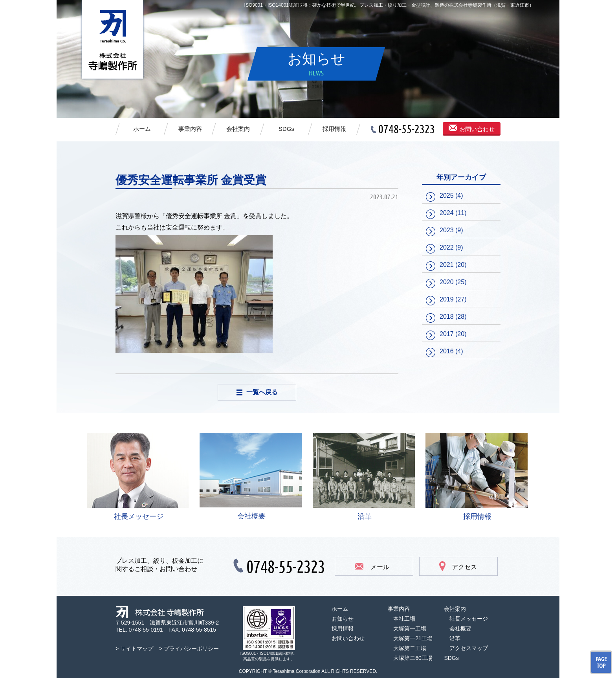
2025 (447, 196)
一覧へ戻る (257, 392)
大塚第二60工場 (413, 658)
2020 (447, 282)
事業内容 (190, 129)
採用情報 (334, 129)
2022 (447, 247)
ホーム (142, 129)
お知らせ (343, 619)
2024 (447, 213)
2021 (447, 265)
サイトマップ (137, 649)
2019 (447, 299)
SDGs (286, 129)
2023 (447, 230)
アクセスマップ (469, 648)
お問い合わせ (471, 129)
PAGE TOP (601, 662)
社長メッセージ (138, 477)
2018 (447, 317)
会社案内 (238, 129)
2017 (447, 334)
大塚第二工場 (410, 648)
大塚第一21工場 (413, 638)
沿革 (364, 477)
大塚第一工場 (410, 628)
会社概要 (251, 476)
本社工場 (404, 619)
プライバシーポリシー (191, 649)
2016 (447, 351)
